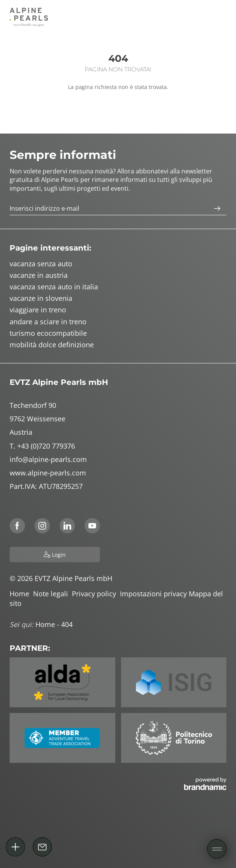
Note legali (52, 594)
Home (21, 594)
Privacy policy (96, 594)
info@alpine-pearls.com (48, 459)
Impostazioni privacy (154, 594)
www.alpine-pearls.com (48, 473)
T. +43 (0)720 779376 (42, 446)
